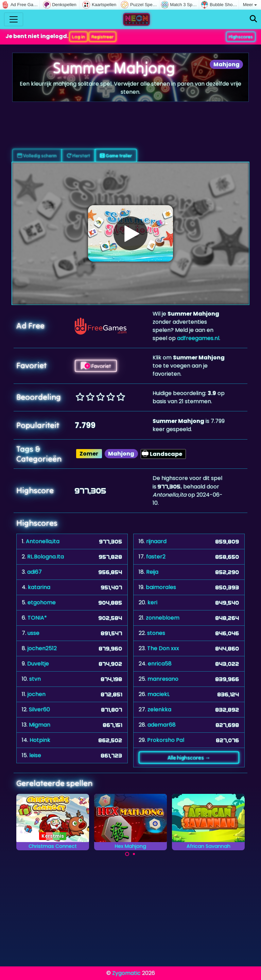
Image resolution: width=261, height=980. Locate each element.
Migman (40, 725)
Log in (79, 37)
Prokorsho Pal (166, 740)
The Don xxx (163, 648)
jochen (37, 694)
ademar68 (162, 725)
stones (156, 633)
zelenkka (159, 709)
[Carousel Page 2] (134, 854)
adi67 (34, 572)
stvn (35, 679)
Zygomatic (126, 973)
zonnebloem (163, 618)
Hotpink (40, 740)
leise (35, 755)
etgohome (42, 602)
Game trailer (116, 156)
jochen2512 (42, 648)
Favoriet (96, 366)
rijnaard (156, 541)
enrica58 (160, 664)
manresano (163, 679)
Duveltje (38, 664)
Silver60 (39, 709)
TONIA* (37, 618)
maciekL (159, 694)
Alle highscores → (189, 758)
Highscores (241, 37)
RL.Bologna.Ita (46, 557)
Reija (152, 572)
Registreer (102, 37)
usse (33, 633)
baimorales (161, 587)
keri (152, 602)
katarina (39, 587)
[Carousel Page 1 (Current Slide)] (127, 854)
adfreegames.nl (198, 338)
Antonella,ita (43, 541)
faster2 (156, 557)
